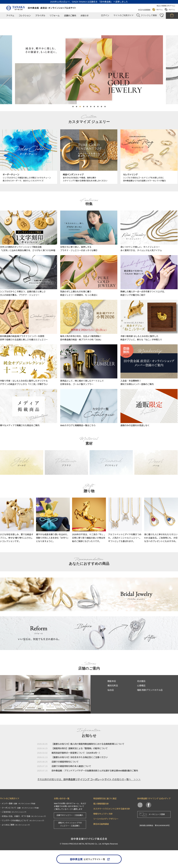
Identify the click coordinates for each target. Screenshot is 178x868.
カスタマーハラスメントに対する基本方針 (112, 809)
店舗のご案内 (70, 16)
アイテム (10, 16)
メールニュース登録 (157, 814)
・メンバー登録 (18, 804)
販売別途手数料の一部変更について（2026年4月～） (76, 753)
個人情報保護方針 (101, 804)
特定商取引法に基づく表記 (105, 799)
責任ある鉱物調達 (101, 824)
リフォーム (55, 16)
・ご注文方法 (13, 812)
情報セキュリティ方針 (103, 814)
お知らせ (85, 16)
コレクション (25, 16)
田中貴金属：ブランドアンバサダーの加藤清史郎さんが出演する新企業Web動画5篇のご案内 (95, 771)
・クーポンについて (20, 808)
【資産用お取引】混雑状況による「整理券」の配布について (80, 748)
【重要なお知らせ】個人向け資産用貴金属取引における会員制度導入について (88, 744)
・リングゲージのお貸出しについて (22, 821)
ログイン (105, 15)
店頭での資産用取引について (65, 762)
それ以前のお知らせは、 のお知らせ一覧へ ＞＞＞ (89, 779)
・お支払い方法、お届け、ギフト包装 (23, 816)
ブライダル (40, 16)
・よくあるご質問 (15, 825)
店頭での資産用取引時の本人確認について (71, 766)
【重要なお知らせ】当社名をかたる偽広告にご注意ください (80, 757)
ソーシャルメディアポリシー (106, 819)
